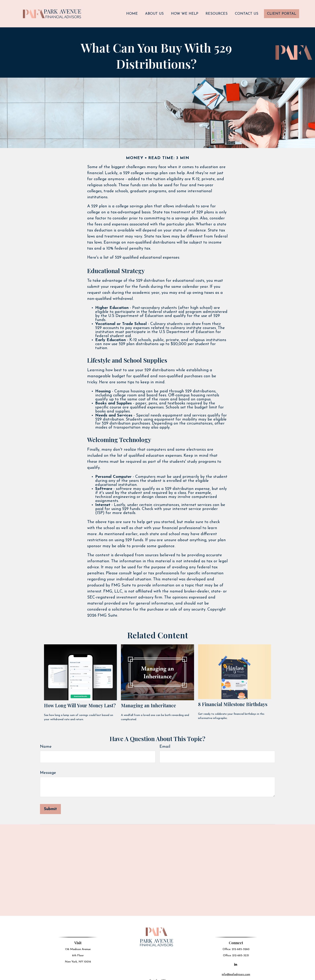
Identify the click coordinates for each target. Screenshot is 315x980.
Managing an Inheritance (148, 701)
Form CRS (161, 976)
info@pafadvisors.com (236, 970)
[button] (132, 11)
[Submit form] (50, 805)
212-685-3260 (241, 945)
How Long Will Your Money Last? (80, 701)
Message (48, 768)
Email (165, 742)
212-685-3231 (241, 951)
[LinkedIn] (236, 960)
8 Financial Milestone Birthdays (233, 700)
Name (46, 742)
